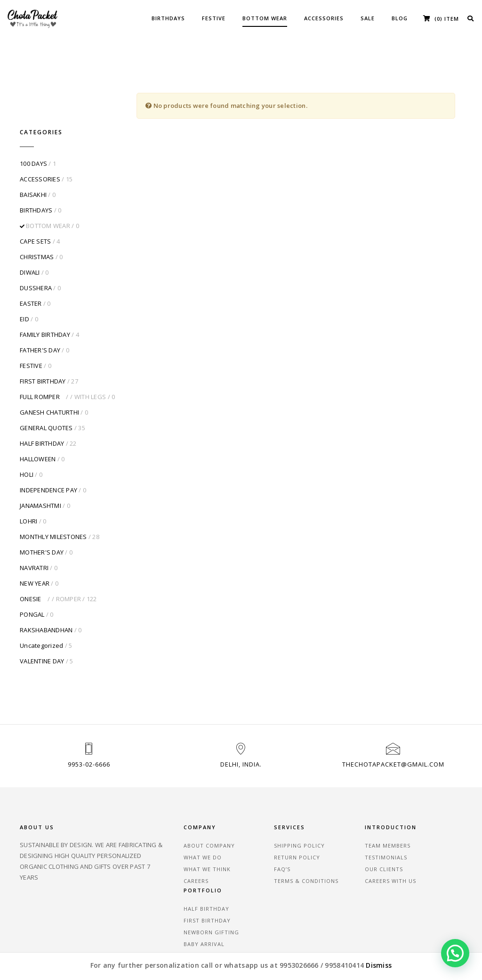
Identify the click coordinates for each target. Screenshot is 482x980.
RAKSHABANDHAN (46, 593)
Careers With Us (350, 845)
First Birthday (424, 821)
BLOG (400, 18)
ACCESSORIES (324, 18)
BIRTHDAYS (168, 18)
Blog (68, 899)
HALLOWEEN (38, 422)
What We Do (191, 821)
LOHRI (28, 484)
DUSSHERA (36, 251)
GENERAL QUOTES (46, 391)
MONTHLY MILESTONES (53, 499)
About (32, 899)
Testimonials (345, 821)
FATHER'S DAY (40, 313)
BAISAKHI (33, 157)
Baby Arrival (421, 845)
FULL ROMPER (63, 359)
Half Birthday (423, 810)
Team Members (347, 810)
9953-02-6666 (89, 728)
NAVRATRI (34, 531)
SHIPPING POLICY (273, 810)
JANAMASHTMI (40, 468)
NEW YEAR (35, 546)
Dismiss (379, 965)
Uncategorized (41, 608)
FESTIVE (214, 18)
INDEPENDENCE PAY (48, 453)
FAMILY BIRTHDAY (45, 297)
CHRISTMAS (37, 220)
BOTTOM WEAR (265, 18)
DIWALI (30, 235)
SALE (368, 18)
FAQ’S (256, 833)
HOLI (27, 437)
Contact (42, 910)
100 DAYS (33, 126)
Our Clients (343, 833)
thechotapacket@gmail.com (393, 728)
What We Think (195, 833)
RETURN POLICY (271, 821)
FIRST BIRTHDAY (43, 344)
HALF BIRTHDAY (42, 406)
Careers (184, 845)
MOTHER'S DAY (42, 515)
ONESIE (50, 562)
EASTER (31, 266)
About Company (197, 810)
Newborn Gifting (428, 833)
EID (24, 282)
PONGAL (32, 577)
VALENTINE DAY (42, 624)
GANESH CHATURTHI (49, 375)
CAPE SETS (35, 204)
